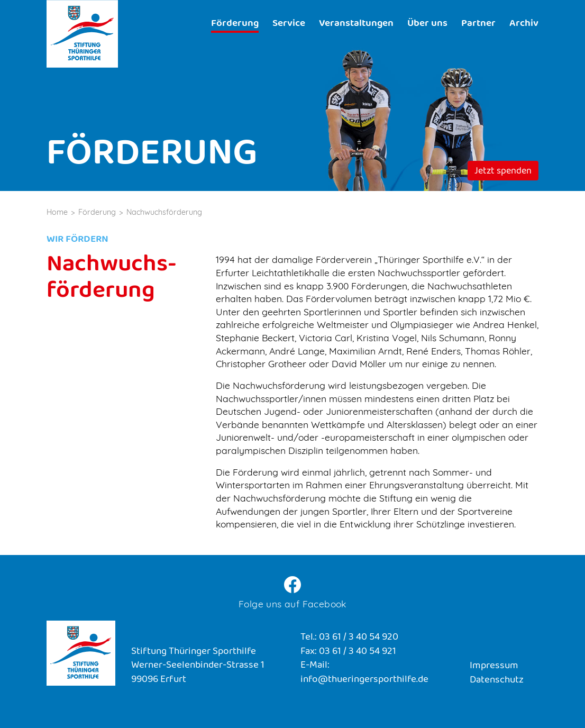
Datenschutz (497, 681)
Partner (478, 24)
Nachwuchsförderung (164, 212)
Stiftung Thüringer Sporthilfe (82, 34)
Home (57, 212)
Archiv (524, 24)
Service (289, 24)
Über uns (427, 24)
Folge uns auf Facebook (292, 604)
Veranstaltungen (356, 24)
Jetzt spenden (503, 172)
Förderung (235, 24)
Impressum (494, 666)
